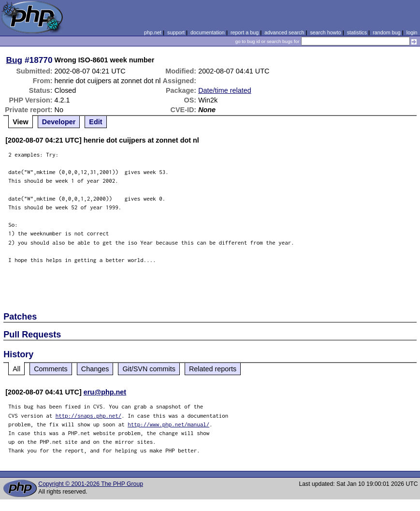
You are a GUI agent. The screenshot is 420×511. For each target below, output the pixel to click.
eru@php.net (105, 392)
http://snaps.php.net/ (89, 416)
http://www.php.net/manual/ (168, 424)
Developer (59, 122)
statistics (357, 32)
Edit (95, 122)
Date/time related (225, 90)
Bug (14, 60)
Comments (51, 369)
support (176, 32)
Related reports (213, 369)
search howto (325, 32)
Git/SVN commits (149, 369)
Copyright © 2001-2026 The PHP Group (91, 484)
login (412, 32)
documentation (208, 32)
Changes (95, 369)
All (16, 369)
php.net (153, 32)
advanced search (284, 32)
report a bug (245, 32)
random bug (387, 32)
